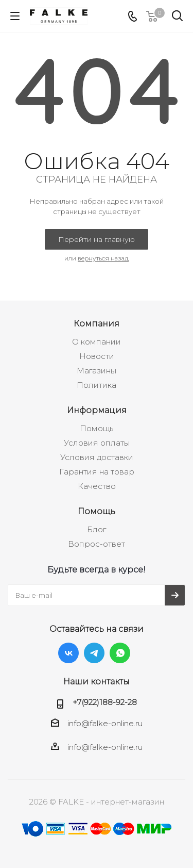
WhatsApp (120, 653)
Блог (97, 529)
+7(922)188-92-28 (105, 702)
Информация (97, 410)
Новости (97, 356)
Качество (97, 486)
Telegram (94, 653)
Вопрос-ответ (97, 544)
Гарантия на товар (97, 472)
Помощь (97, 428)
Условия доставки (97, 457)
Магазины (97, 371)
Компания (97, 323)
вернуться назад (103, 258)
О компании (97, 342)
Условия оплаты (97, 443)
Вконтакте (68, 653)
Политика (97, 385)
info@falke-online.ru (105, 723)
